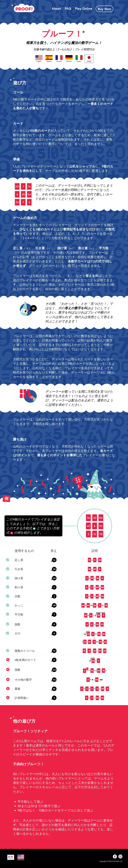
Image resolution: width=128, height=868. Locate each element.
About (56, 8)
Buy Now (104, 9)
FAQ (68, 8)
